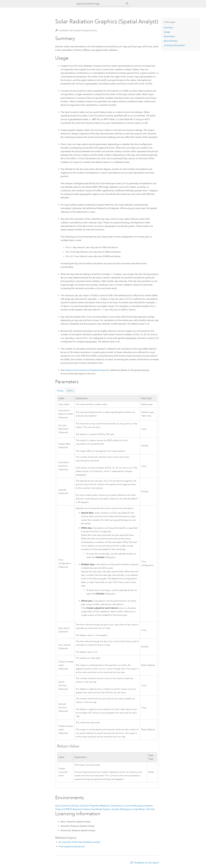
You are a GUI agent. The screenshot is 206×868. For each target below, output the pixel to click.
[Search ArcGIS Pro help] (100, 4)
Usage (167, 32)
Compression (117, 806)
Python (70, 391)
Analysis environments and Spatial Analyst (85, 370)
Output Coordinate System (97, 809)
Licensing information (174, 45)
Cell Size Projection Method (94, 806)
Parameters (169, 36)
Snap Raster (139, 809)
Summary (168, 27)
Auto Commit (62, 806)
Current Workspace (135, 806)
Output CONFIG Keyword (69, 809)
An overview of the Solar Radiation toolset (79, 842)
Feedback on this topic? (146, 863)
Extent (149, 806)
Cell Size (74, 806)
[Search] (127, 4)
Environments (170, 41)
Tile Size (151, 809)
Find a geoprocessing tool (72, 846)
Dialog (60, 391)
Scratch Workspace (122, 809)
